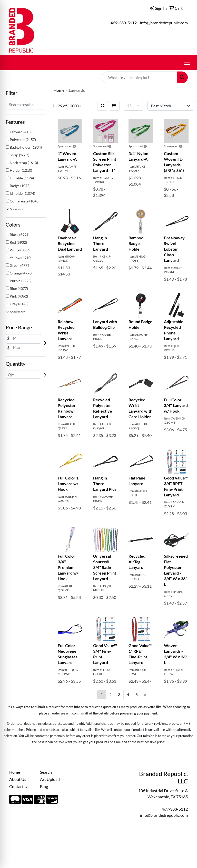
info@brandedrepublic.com (164, 23)
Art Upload (50, 779)
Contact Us (19, 786)
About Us (18, 779)
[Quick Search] (139, 77)
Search (46, 772)
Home (15, 772)
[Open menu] (187, 63)
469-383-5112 (124, 23)
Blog (44, 786)
